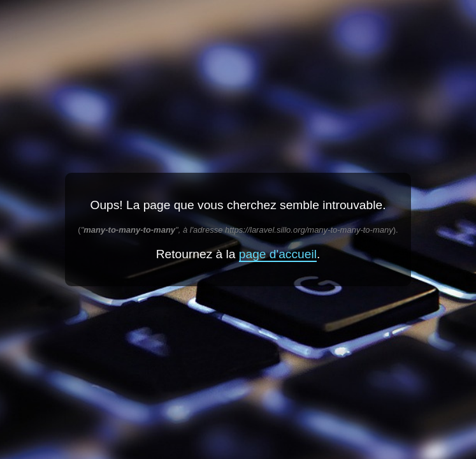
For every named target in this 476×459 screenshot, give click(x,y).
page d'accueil (278, 254)
